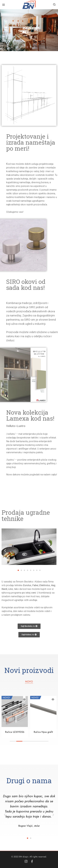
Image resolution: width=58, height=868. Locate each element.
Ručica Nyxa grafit (43, 732)
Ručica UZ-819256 (15, 732)
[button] (5, 551)
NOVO (29, 682)
